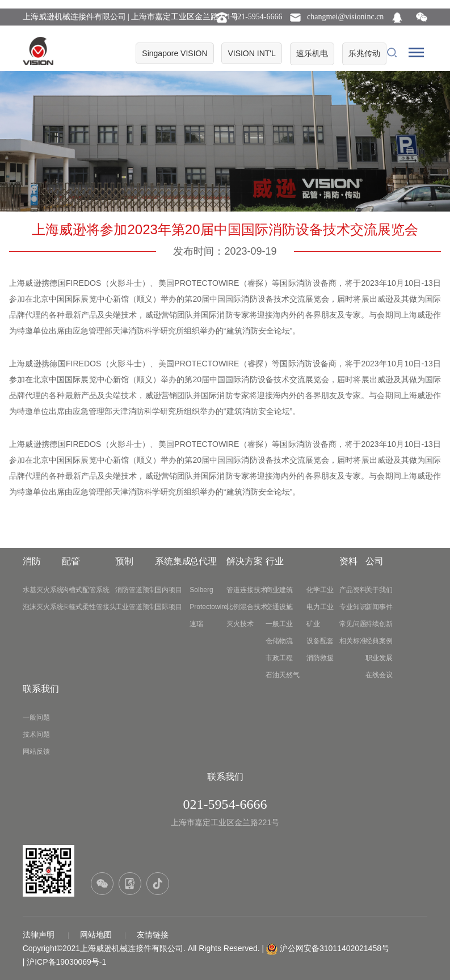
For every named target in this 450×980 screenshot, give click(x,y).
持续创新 (379, 624)
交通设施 (279, 607)
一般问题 (36, 717)
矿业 (313, 624)
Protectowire (209, 607)
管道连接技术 (247, 590)
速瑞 (196, 624)
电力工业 (320, 607)
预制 (124, 561)
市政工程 (279, 658)
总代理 (203, 561)
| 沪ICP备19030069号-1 (65, 962)
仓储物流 (279, 641)
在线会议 (379, 675)
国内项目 (169, 590)
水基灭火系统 (43, 590)
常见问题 (353, 624)
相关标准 (353, 641)
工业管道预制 (136, 607)
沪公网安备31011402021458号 (335, 948)
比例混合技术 (247, 607)
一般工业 (279, 624)
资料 (348, 561)
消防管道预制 (136, 590)
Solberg (201, 590)
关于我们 (379, 590)
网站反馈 (36, 751)
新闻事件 (379, 607)
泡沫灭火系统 (43, 607)
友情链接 (153, 935)
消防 (32, 561)
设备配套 (320, 641)
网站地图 (97, 935)
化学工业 (320, 590)
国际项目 (169, 607)
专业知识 (353, 607)
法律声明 (40, 935)
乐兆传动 (364, 53)
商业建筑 (279, 590)
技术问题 (36, 734)
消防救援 (320, 658)
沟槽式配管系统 (86, 590)
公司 (375, 561)
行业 (275, 561)
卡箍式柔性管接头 (89, 607)
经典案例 (379, 641)
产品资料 (353, 590)
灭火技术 (240, 624)
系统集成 (173, 561)
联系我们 (41, 689)
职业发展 (379, 658)
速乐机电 (312, 53)
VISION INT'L (251, 53)
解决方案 (245, 561)
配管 (71, 561)
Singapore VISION (174, 53)
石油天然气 (283, 675)
